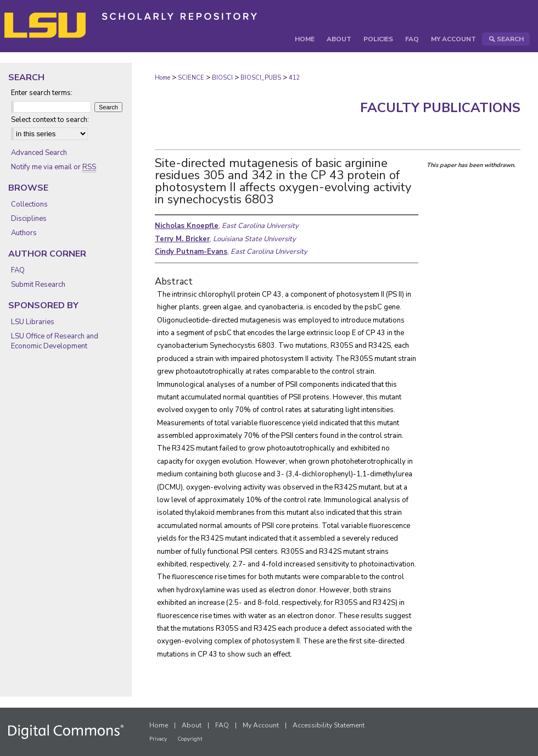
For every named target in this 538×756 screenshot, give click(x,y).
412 (295, 78)
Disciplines (29, 219)
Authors (24, 233)
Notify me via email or (54, 167)
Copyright (190, 739)
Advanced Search (39, 153)
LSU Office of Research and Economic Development (55, 341)
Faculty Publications (440, 108)
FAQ (18, 270)
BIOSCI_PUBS (261, 78)
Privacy (158, 739)
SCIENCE (191, 78)
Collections (29, 204)
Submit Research (38, 285)
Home (162, 78)
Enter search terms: (42, 93)
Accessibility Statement (329, 725)
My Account (261, 725)
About (192, 725)
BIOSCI (222, 78)
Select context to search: (50, 120)
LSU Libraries (33, 322)
